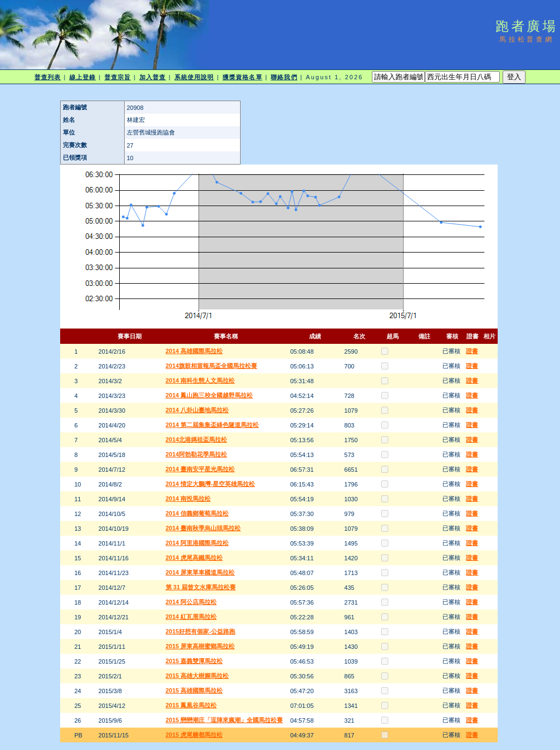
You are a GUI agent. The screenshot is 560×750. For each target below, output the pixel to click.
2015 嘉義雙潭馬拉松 (194, 661)
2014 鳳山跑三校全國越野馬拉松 (209, 395)
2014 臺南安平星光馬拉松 (200, 469)
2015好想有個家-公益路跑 (200, 631)
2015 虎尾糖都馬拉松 (194, 735)
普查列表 (48, 77)
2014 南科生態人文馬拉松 (200, 380)
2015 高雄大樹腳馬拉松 (197, 676)
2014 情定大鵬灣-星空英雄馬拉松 (210, 484)
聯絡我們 (284, 77)
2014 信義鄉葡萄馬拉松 (197, 513)
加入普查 (153, 77)
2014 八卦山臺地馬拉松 (197, 410)
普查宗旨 (118, 77)
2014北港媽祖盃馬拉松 (196, 440)
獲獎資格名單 (243, 77)
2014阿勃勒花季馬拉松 (196, 454)
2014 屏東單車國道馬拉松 (200, 572)
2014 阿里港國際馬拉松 (197, 543)
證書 (472, 351)
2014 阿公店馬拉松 (191, 602)
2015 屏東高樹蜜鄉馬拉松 (200, 646)
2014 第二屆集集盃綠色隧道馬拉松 (212, 425)
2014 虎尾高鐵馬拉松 (194, 558)
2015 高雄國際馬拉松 (194, 690)
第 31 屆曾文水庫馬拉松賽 (201, 587)
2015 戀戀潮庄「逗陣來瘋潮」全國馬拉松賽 (224, 720)
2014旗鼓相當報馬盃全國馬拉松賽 (211, 366)
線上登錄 (83, 77)
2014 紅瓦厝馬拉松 (191, 617)
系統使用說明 (194, 77)
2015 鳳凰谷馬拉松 (191, 705)
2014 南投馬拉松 (188, 499)
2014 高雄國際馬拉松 (194, 351)
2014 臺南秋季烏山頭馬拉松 (203, 528)
